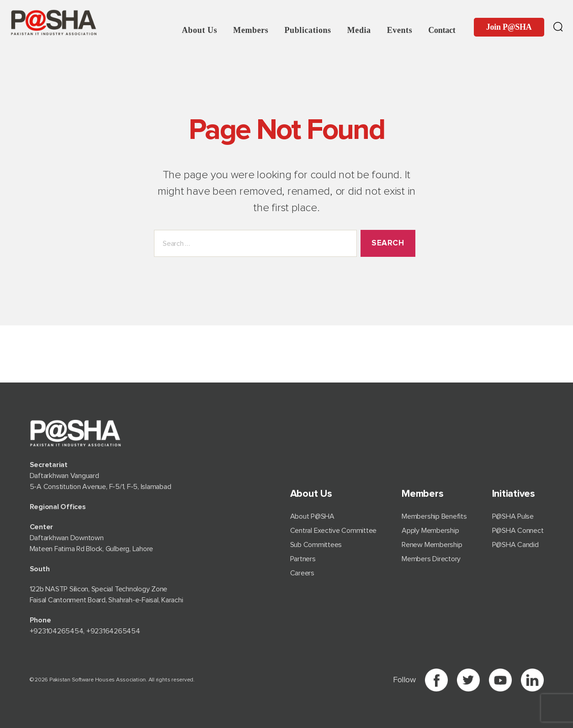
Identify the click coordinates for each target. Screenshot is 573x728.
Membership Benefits (434, 516)
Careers (302, 573)
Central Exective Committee (334, 531)
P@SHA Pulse (513, 516)
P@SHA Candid (515, 545)
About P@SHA (312, 516)
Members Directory (431, 559)
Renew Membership (432, 545)
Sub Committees (316, 545)
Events (400, 30)
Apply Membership (430, 531)
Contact (442, 30)
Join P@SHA (509, 27)
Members (251, 30)
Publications (308, 30)
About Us (199, 30)
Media (359, 30)
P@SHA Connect (518, 531)
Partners (303, 559)
